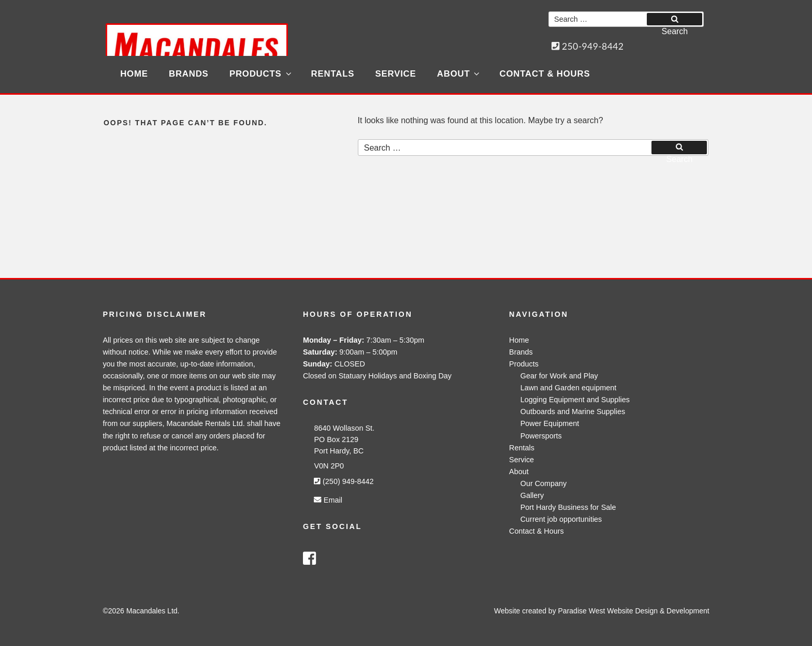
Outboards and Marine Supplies (573, 412)
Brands (189, 74)
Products (261, 74)
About (459, 74)
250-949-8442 (588, 46)
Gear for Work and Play (559, 376)
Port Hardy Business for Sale (568, 507)
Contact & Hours (545, 74)
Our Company (544, 483)
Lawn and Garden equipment (569, 388)
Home (134, 74)
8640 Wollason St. (344, 428)
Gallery (532, 495)
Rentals (333, 74)
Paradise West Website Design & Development (634, 611)
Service (396, 74)
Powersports (541, 436)
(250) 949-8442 (344, 481)
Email (328, 500)
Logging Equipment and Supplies (575, 400)
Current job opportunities (561, 519)
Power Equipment (550, 423)
